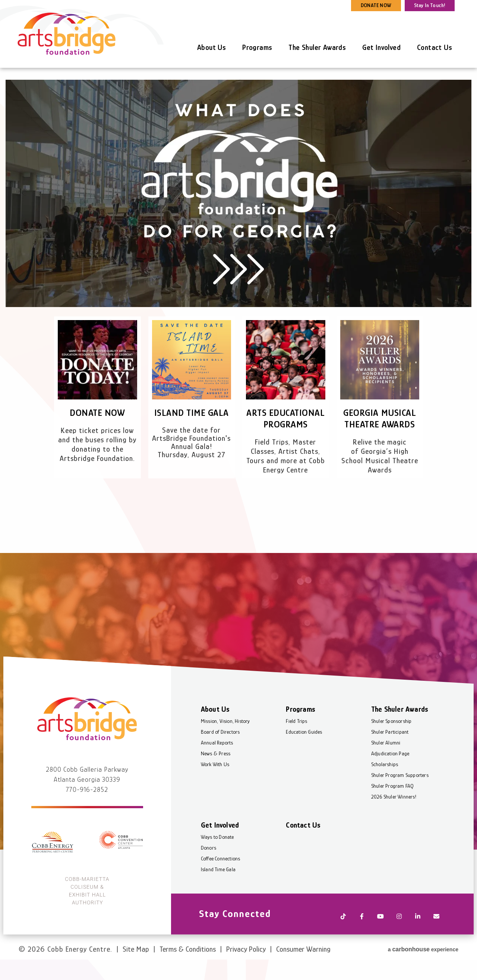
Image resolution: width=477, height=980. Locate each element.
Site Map (136, 961)
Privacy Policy (246, 961)
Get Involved (381, 47)
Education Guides (304, 752)
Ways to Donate (218, 857)
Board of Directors (221, 752)
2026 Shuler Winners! (393, 816)
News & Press (216, 773)
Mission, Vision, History (226, 741)
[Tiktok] (343, 934)
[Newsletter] (436, 934)
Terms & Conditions (188, 961)
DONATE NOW (376, 5)
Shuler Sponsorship (391, 741)
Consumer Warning (303, 961)
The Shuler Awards (317, 47)
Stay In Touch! (430, 5)
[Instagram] (399, 934)
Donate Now (97, 413)
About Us (211, 47)
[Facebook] (361, 934)
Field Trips (297, 741)
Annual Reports (217, 762)
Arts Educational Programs (286, 424)
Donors (209, 867)
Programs (257, 47)
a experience (423, 960)
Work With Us (215, 784)
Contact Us (435, 47)
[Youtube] (380, 934)
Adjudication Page (390, 773)
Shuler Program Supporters (399, 795)
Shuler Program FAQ (392, 806)
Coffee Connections (221, 878)
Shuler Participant (390, 752)
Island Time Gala (191, 413)
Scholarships (384, 784)
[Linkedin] (417, 934)
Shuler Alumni (386, 762)
